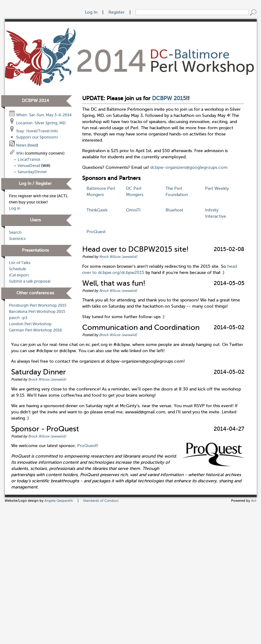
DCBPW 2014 (35, 101)
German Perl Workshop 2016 (36, 330)
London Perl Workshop (30, 324)
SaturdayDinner (32, 172)
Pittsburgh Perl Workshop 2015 (38, 305)
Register (116, 12)
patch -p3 (18, 318)
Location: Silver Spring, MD (37, 123)
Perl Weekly (217, 188)
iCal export (19, 275)
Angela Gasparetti (59, 501)
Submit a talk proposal (30, 281)
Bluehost (174, 210)
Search (15, 232)
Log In (91, 12)
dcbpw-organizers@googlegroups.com (189, 167)
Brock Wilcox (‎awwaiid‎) (118, 257)
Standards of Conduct (101, 501)
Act (254, 501)
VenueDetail (29, 166)
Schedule (17, 269)
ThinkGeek (97, 210)
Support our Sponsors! (34, 137)
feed (33, 145)
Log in (15, 208)
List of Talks (20, 263)
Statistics (17, 239)
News (18, 145)
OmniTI (133, 210)
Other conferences (35, 293)
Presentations (35, 250)
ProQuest (96, 232)
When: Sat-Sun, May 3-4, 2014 (40, 115)
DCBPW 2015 (169, 98)
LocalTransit (29, 160)
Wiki (17, 153)
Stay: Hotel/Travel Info (33, 131)
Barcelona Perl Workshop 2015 (37, 312)
